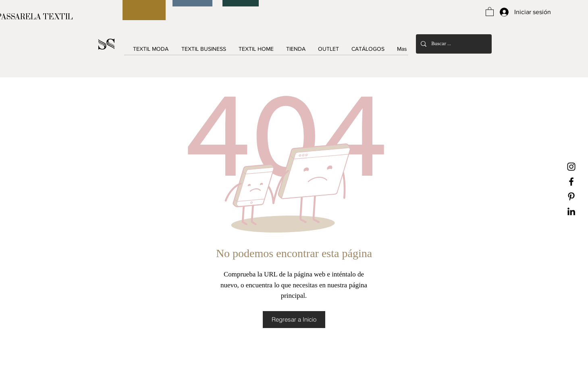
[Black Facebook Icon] (571, 182)
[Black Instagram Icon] (571, 167)
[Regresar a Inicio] (294, 320)
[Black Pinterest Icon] (571, 196)
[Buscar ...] (453, 44)
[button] (490, 11)
